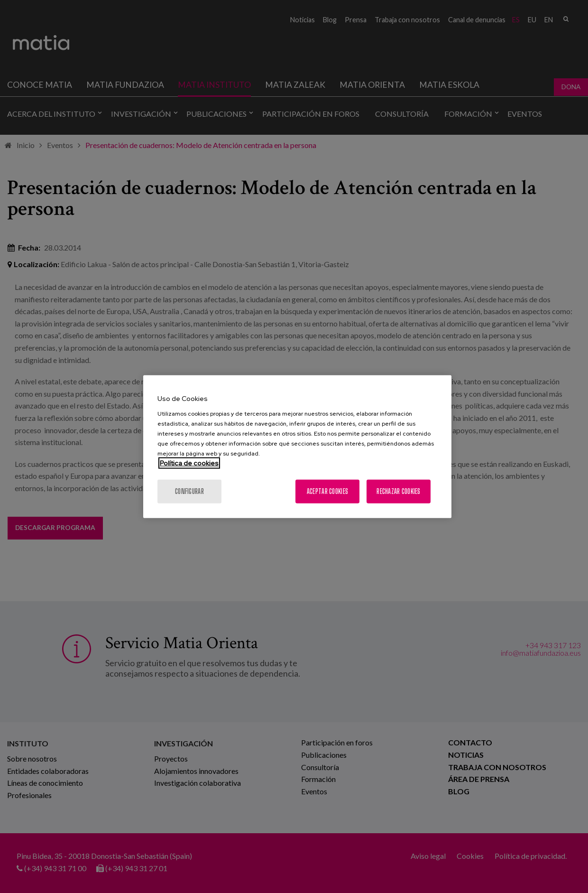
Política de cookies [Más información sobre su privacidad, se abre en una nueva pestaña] (189, 463)
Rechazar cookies (398, 491)
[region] (297, 447)
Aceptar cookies (327, 491)
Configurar (189, 491)
